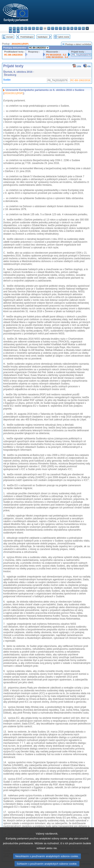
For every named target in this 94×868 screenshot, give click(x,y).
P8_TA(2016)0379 (81, 55)
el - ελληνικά (33, 28)
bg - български (10, 28)
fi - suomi (14, 31)
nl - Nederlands (72, 28)
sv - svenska (18, 31)
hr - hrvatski (49, 28)
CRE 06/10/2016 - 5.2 (57, 57)
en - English (37, 28)
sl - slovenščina (10, 31)
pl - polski (76, 28)
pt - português (80, 28)
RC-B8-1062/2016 (13, 55)
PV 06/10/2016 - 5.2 (56, 55)
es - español (14, 28)
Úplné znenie (64, 37)
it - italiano (53, 28)
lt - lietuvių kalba (60, 28)
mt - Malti (68, 28)
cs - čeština (18, 28)
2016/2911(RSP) (20, 44)
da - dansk (22, 28)
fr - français (41, 28)
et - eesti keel (30, 28)
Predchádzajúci (27, 37)
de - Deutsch (26, 28)
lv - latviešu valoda (57, 28)
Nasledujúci (43, 37)
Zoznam (10, 37)
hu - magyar (64, 28)
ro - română (83, 28)
